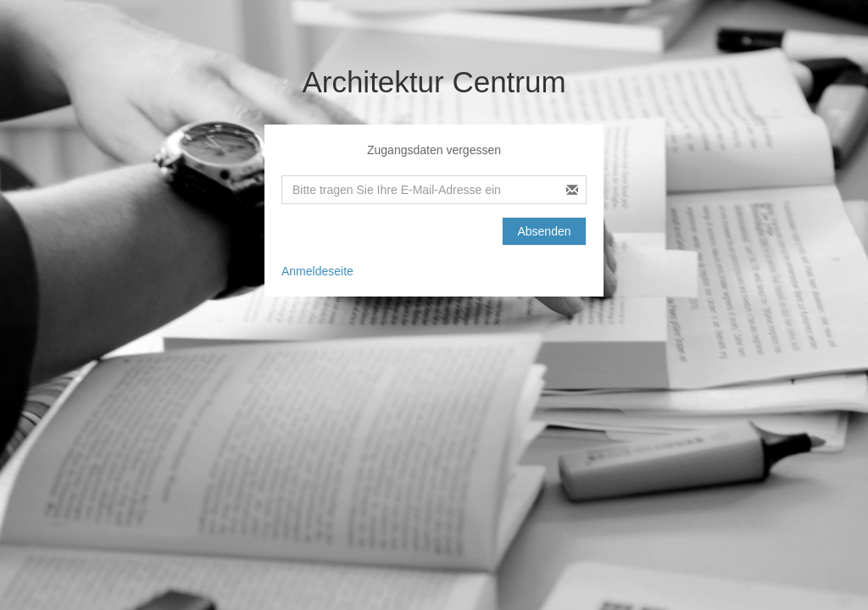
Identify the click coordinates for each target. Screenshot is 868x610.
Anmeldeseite (317, 271)
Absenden (544, 231)
